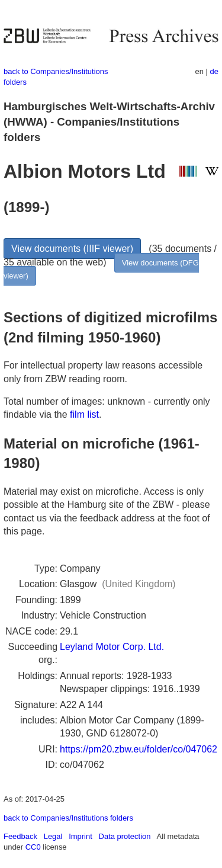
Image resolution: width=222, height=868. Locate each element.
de (214, 71)
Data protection (125, 836)
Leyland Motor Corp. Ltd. (112, 647)
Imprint (81, 836)
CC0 (33, 847)
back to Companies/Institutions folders (68, 818)
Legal (53, 836)
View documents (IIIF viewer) (72, 249)
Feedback (20, 836)
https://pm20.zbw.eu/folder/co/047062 (139, 749)
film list (84, 414)
